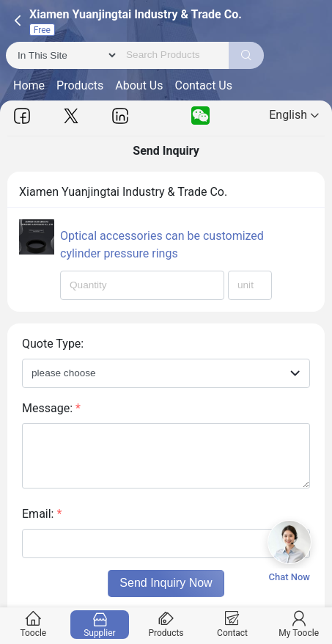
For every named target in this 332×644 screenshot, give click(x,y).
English (294, 115)
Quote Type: (53, 344)
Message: (51, 408)
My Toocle (299, 625)
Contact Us (203, 85)
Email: (42, 514)
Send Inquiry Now (166, 583)
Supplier (99, 625)
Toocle (33, 625)
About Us (139, 85)
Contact (232, 625)
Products (80, 85)
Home (29, 85)
